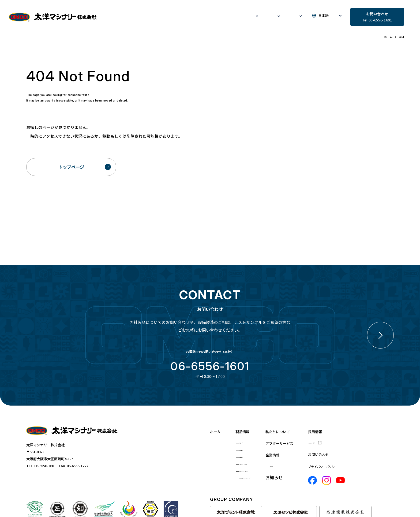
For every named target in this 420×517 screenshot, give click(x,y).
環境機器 (250, 445)
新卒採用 (367, 436)
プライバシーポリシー (370, 462)
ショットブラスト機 (259, 462)
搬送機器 (250, 454)
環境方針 (318, 460)
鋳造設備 (250, 436)
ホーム (216, 425)
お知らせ (268, 17)
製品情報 (246, 425)
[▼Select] (327, 17)
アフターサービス (211, 17)
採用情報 (364, 425)
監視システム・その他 (260, 471)
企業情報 (315, 448)
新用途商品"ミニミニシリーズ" (267, 480)
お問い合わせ (368, 449)
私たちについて (149, 17)
